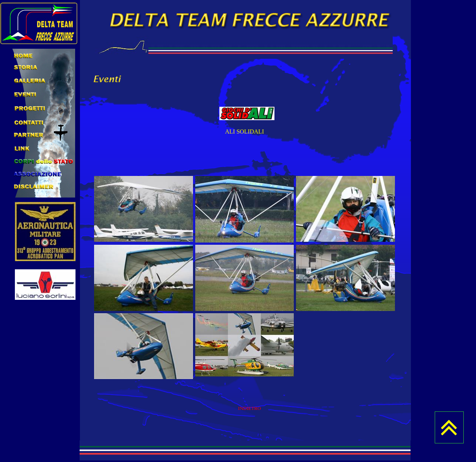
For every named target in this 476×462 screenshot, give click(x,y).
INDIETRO (249, 408)
